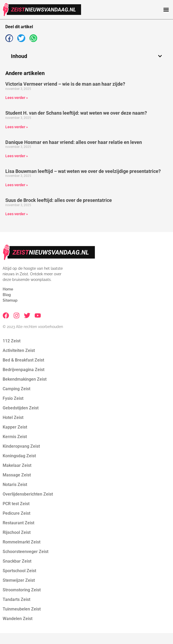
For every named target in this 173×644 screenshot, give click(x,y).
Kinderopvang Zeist (21, 446)
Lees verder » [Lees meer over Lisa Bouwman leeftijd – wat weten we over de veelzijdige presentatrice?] (17, 185)
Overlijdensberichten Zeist (28, 494)
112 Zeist (12, 341)
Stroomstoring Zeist (22, 590)
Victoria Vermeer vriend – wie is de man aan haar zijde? (65, 84)
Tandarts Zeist (16, 599)
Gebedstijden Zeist (21, 408)
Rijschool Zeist (17, 532)
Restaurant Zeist (18, 523)
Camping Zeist (16, 389)
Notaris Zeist (15, 485)
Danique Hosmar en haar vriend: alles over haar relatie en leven (74, 142)
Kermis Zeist (15, 437)
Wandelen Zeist (18, 619)
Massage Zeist (17, 475)
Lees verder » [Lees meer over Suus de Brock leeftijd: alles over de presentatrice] (17, 214)
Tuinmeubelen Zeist (22, 609)
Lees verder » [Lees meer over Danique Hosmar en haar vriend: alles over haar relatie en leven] (17, 156)
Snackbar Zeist (17, 561)
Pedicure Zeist (16, 513)
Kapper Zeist (15, 427)
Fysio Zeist (13, 398)
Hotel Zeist (13, 417)
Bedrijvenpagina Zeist (24, 370)
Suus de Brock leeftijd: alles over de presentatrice (59, 200)
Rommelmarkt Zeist (22, 542)
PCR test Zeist (16, 504)
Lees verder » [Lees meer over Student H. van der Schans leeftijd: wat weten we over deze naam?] (17, 127)
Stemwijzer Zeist (19, 580)
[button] (166, 10)
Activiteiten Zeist (19, 350)
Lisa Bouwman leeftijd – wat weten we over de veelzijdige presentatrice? (83, 171)
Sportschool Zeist (19, 571)
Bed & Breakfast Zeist (23, 360)
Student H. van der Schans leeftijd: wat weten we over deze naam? (76, 113)
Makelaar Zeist (17, 465)
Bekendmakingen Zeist (25, 379)
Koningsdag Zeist (19, 456)
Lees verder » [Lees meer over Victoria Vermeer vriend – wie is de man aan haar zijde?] (17, 98)
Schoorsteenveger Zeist (26, 552)
